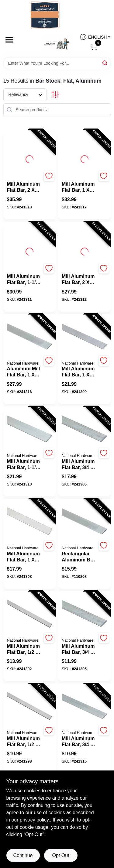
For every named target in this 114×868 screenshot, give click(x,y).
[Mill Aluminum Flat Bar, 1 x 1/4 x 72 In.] (79, 187)
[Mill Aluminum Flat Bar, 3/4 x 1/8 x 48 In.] (79, 649)
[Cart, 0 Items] (94, 46)
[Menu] (9, 40)
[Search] (105, 63)
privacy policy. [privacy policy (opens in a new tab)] (35, 820)
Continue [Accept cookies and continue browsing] (23, 855)
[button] (93, 37)
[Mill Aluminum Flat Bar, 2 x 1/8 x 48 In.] (79, 280)
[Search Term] (57, 63)
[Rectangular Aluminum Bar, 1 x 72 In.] (79, 557)
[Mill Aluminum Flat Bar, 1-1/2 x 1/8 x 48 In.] (24, 465)
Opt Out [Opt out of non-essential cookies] (60, 855)
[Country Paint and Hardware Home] (57, 44)
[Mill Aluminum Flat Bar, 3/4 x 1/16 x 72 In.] (79, 742)
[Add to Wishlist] (49, 176)
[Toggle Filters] (55, 95)
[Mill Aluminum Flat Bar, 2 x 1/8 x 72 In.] (24, 187)
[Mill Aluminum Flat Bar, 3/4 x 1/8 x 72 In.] (79, 465)
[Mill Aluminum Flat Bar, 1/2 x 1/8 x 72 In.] (24, 649)
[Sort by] (28, 94)
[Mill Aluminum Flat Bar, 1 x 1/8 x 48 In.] (24, 557)
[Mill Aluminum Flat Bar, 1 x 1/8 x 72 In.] (79, 372)
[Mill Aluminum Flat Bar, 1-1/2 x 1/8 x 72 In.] (24, 280)
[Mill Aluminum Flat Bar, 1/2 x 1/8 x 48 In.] (24, 742)
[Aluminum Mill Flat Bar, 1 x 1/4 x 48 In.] (24, 372)
